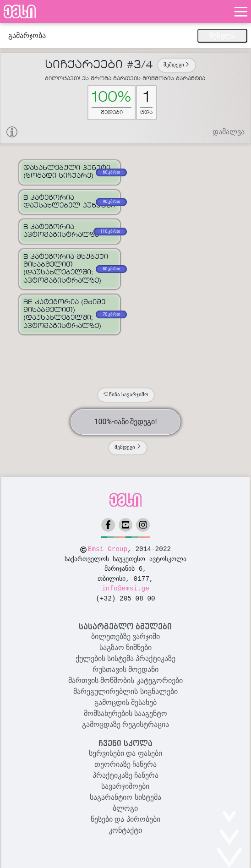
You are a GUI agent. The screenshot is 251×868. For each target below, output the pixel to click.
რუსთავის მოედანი (125, 669)
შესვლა (222, 35)
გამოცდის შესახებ (125, 702)
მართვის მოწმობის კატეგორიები (125, 680)
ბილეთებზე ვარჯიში (125, 636)
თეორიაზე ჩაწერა (125, 764)
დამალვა (229, 132)
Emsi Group (108, 549)
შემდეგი (177, 65)
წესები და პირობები (125, 819)
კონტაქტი (125, 830)
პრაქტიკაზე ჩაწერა (125, 775)
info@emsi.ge (125, 589)
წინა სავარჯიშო (126, 395)
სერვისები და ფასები (125, 753)
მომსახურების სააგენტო (125, 713)
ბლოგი (125, 808)
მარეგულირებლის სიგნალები (125, 691)
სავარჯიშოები (125, 786)
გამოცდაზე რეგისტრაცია (125, 724)
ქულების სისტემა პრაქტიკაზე (126, 658)
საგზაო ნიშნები (125, 647)
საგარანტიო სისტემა (125, 797)
